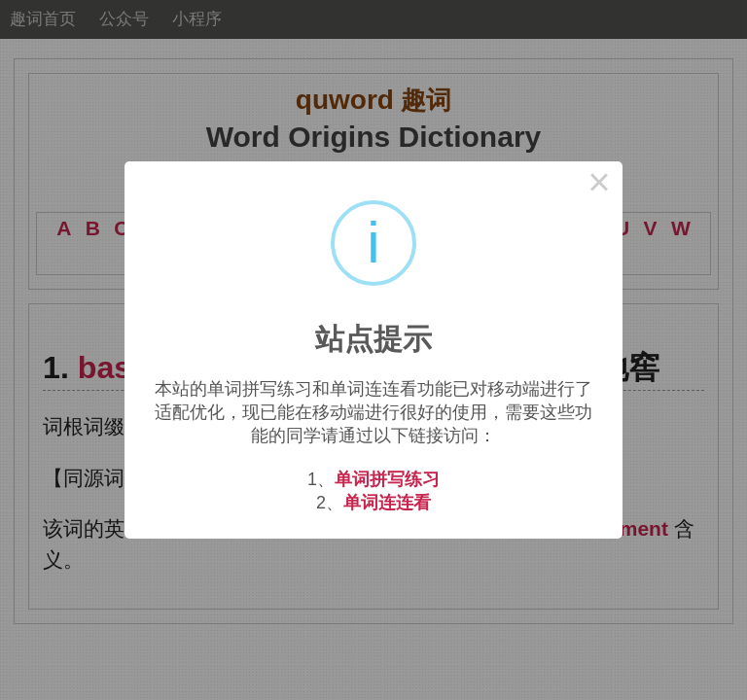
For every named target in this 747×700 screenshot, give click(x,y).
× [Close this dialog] (599, 185)
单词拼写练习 (387, 479)
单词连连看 (387, 503)
